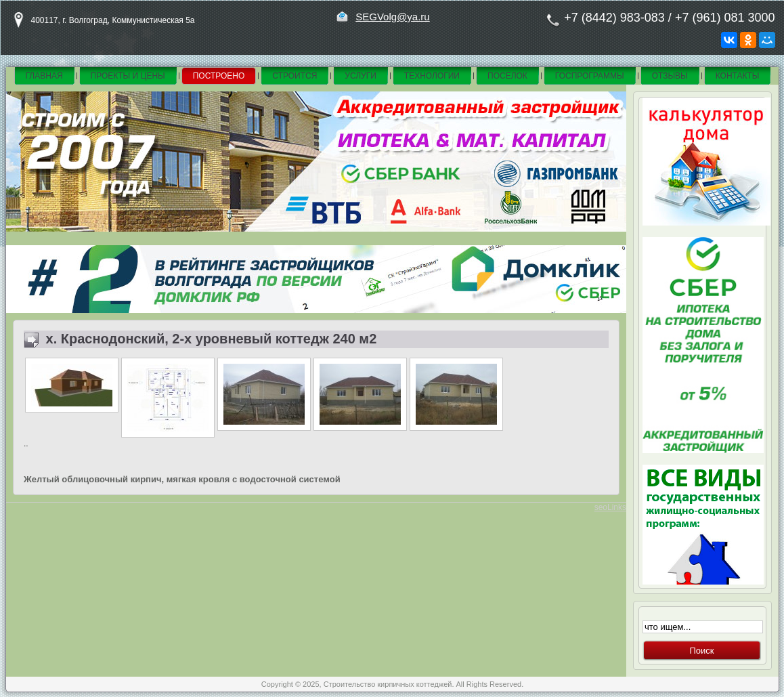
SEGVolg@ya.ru (392, 17)
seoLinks (610, 507)
